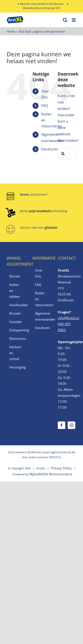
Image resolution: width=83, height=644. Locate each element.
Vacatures (50, 149)
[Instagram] (71, 425)
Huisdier (16, 322)
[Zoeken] (63, 154)
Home (11, 31)
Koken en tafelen (14, 291)
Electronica (16, 338)
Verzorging (16, 367)
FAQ (44, 106)
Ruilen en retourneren (42, 299)
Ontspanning (16, 330)
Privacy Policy (61, 468)
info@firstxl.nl (68, 318)
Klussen (15, 313)
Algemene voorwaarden (42, 316)
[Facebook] (62, 425)
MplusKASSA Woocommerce (51, 474)
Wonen (15, 276)
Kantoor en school (15, 353)
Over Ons (39, 273)
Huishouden (16, 305)
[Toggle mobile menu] (74, 20)
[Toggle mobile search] (65, 20)
